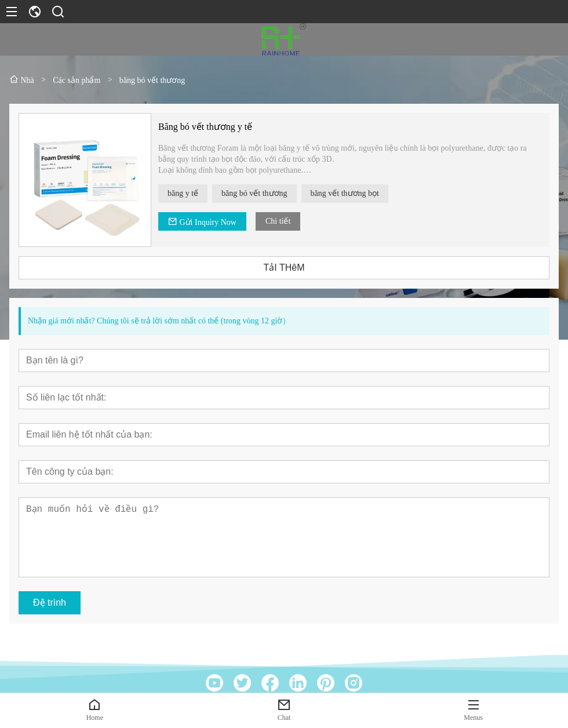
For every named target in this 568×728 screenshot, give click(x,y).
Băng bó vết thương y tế (206, 127)
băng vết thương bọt (345, 193)
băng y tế (183, 193)
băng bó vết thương (255, 193)
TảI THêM (285, 267)
